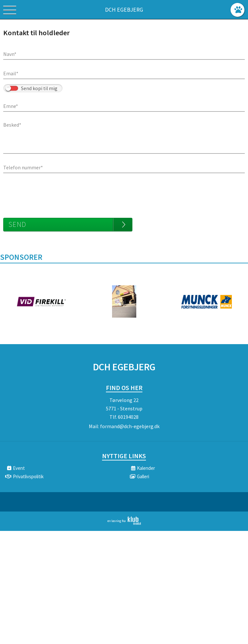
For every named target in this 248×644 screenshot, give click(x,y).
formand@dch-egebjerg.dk (130, 426)
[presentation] (52, 192)
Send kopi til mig (39, 88)
